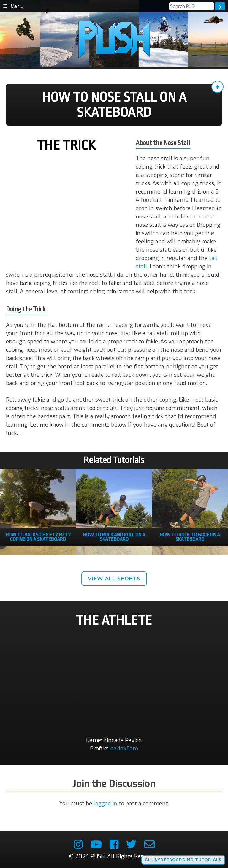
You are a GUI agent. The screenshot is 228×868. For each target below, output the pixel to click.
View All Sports (114, 578)
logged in (105, 803)
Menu (17, 6)
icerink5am (124, 749)
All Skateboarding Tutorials (183, 860)
